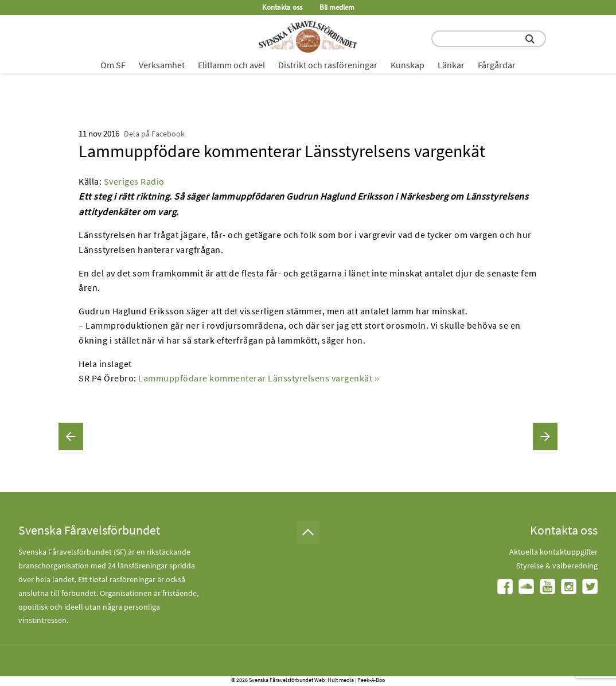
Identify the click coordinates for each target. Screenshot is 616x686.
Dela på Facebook (154, 134)
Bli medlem (337, 7)
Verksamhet (162, 65)
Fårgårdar (497, 65)
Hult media (341, 680)
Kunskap (408, 65)
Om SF (113, 65)
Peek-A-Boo (371, 680)
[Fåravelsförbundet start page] (308, 37)
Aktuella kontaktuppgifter (553, 552)
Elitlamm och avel (231, 65)
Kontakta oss (282, 7)
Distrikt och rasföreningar (328, 65)
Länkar (451, 65)
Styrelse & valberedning (557, 566)
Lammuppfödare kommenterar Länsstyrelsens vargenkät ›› (259, 378)
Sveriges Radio (134, 181)
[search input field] (489, 39)
